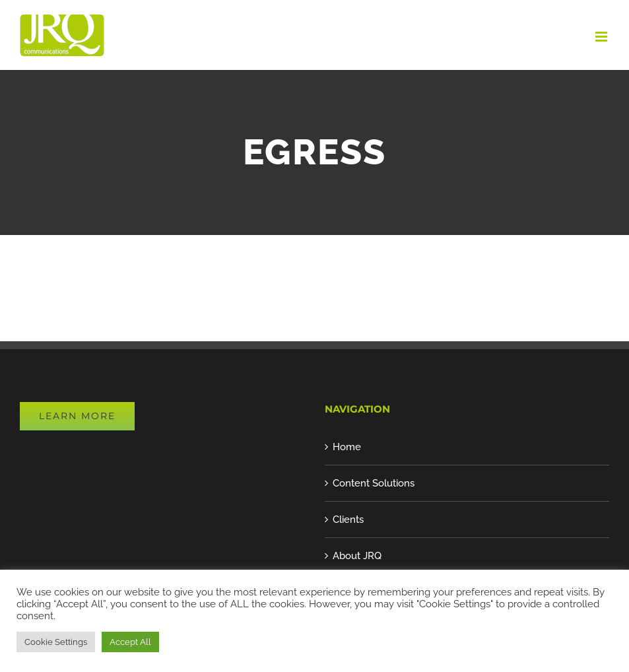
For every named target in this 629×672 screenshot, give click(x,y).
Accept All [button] (130, 642)
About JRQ (357, 556)
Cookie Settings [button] (56, 642)
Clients (348, 520)
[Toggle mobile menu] (602, 37)
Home (347, 447)
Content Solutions (374, 483)
